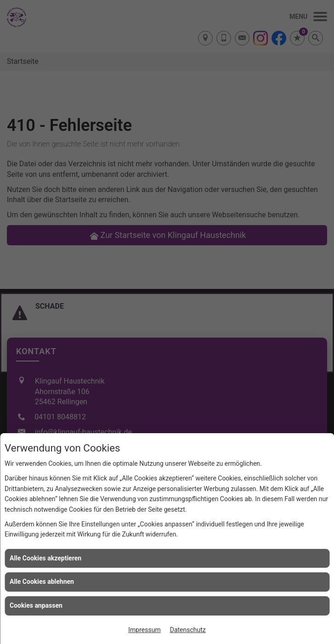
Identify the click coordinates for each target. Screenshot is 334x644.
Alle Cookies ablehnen (42, 582)
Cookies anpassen (36, 605)
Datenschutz (188, 630)
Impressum (144, 630)
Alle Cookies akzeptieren (45, 558)
